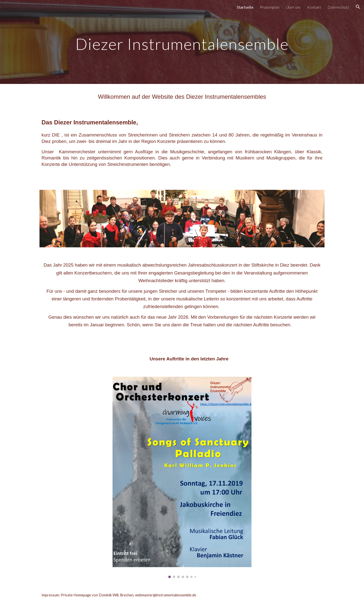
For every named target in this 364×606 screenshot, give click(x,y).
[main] (182, 42)
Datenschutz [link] (338, 7)
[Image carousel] (182, 478)
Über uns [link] (293, 7)
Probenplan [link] (270, 7)
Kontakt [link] (314, 7)
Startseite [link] (245, 7)
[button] (358, 7)
